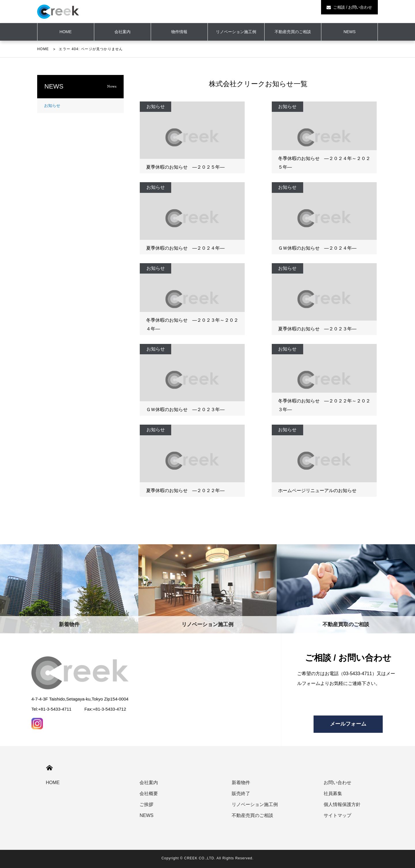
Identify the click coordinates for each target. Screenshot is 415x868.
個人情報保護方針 (342, 804)
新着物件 (241, 783)
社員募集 (333, 793)
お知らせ (52, 106)
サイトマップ (337, 815)
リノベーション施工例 (236, 32)
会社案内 (122, 32)
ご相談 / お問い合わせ (349, 7)
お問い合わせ (337, 783)
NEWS (350, 32)
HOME (43, 49)
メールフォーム (348, 724)
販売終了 (241, 793)
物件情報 (179, 32)
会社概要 (149, 793)
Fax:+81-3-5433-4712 (105, 709)
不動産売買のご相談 (293, 32)
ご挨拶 (146, 804)
